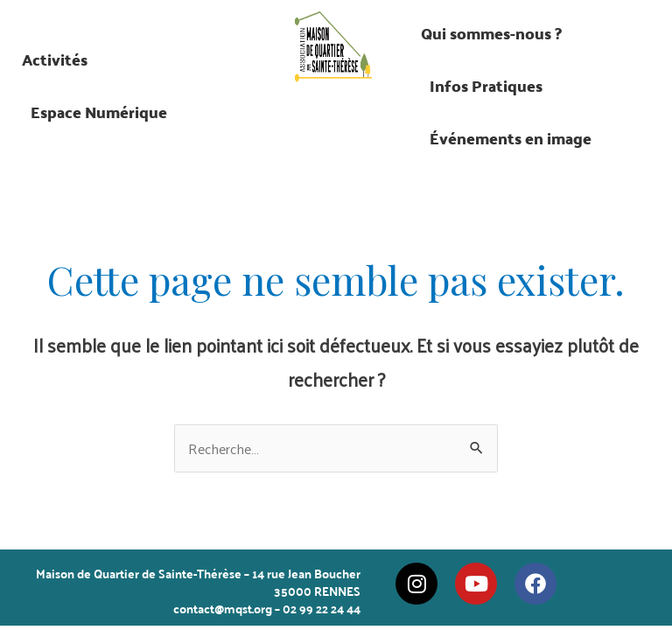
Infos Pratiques (486, 85)
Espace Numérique (99, 112)
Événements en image (511, 138)
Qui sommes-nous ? (491, 33)
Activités (55, 59)
